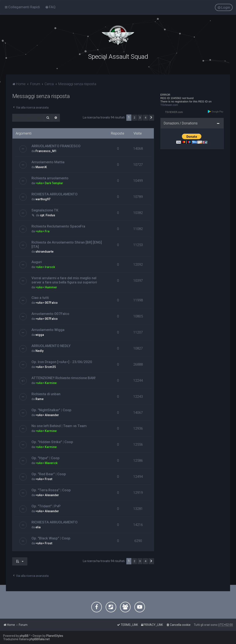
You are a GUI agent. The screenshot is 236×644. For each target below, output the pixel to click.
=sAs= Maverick (46, 463)
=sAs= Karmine (46, 383)
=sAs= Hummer (46, 287)
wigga (40, 334)
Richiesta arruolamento (50, 178)
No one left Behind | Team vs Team (59, 426)
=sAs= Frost (44, 479)
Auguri (37, 261)
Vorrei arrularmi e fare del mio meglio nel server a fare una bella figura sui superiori (64, 280)
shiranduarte (44, 251)
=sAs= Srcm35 (46, 366)
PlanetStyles (55, 636)
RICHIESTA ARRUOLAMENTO (55, 194)
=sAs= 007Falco (47, 302)
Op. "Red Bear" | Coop (49, 474)
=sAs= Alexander (47, 415)
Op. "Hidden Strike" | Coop (52, 442)
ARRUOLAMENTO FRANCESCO (56, 146)
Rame (40, 399)
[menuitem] (50, 7)
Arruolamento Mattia (48, 162)
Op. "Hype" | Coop (46, 458)
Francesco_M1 (46, 151)
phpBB (24, 636)
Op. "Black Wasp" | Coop (51, 538)
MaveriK (41, 167)
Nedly (40, 350)
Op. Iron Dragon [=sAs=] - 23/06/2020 (62, 361)
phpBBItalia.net (40, 639)
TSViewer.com (169, 104)
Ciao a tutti (40, 297)
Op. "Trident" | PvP (46, 506)
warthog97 (43, 199)
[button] (151, 117)
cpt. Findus (48, 215)
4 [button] (145, 117)
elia (38, 527)
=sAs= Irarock (45, 267)
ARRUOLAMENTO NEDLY (51, 345)
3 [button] (140, 117)
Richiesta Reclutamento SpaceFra (58, 226)
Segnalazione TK (45, 210)
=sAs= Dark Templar (49, 183)
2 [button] (134, 117)
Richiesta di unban (46, 393)
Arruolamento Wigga (48, 329)
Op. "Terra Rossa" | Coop (51, 490)
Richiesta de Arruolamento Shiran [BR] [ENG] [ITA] (67, 244)
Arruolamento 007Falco (50, 313)
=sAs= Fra (42, 231)
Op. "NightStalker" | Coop (51, 410)
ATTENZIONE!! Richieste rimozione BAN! (63, 377)
